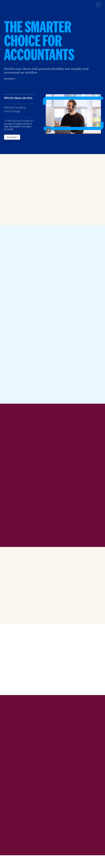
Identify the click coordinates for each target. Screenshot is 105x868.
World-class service (18, 98)
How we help (11, 137)
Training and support (19, 121)
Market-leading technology (15, 109)
